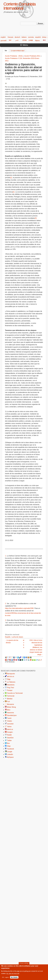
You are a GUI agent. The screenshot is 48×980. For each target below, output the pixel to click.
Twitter (9, 740)
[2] (14, 192)
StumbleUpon (12, 715)
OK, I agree (5, 978)
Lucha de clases (17, 637)
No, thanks (14, 978)
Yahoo (9, 727)
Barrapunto (11, 674)
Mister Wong (11, 707)
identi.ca (10, 729)
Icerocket (10, 724)
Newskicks (11, 685)
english (3, 37)
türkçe (44, 37)
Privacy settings (24, 964)
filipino (37, 41)
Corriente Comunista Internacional (19, 6)
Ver (7, 50)
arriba (24, 644)
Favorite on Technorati (15, 693)
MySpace (10, 757)
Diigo (9, 746)
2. (6, 604)
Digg (9, 679)
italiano (24, 37)
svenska (31, 37)
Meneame (10, 704)
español (38, 37)
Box (8, 743)
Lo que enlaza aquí (18, 51)
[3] (36, 218)
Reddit (9, 735)
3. (6, 620)
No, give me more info (13, 974)
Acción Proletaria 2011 (32, 56)
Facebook (10, 749)
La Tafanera (11, 682)
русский (4, 41)
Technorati (11, 696)
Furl (8, 701)
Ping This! (11, 688)
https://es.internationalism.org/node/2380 (19, 608)
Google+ (10, 732)
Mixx (9, 710)
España (8, 637)
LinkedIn (10, 754)
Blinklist (10, 699)
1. (6, 556)
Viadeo (9, 721)
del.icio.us (11, 676)
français (10, 37)
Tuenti (9, 718)
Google (10, 752)
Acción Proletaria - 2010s (14, 56)
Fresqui (10, 690)
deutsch (17, 37)
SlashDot (10, 738)
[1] (11, 178)
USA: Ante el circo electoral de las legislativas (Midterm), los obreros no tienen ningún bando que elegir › (36, 647)
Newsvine (10, 713)
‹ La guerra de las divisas (12, 641)
